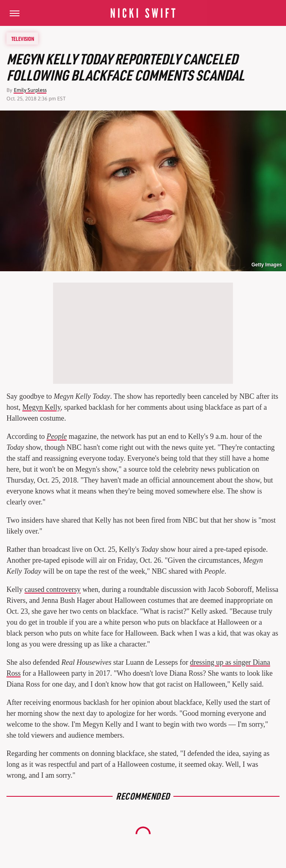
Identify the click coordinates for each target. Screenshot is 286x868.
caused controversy (53, 589)
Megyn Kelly (41, 407)
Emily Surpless (30, 90)
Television (23, 38)
